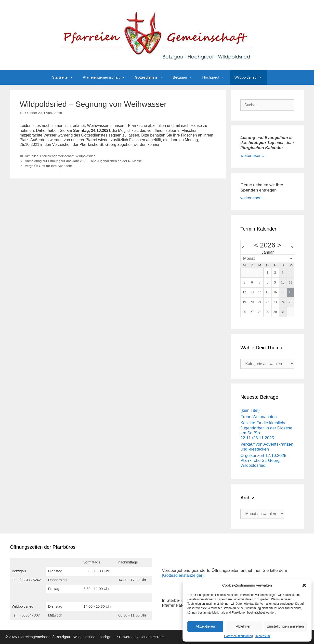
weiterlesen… (253, 156)
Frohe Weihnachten (259, 417)
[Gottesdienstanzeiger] (183, 575)
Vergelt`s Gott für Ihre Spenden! (48, 166)
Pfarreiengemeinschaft (106, 77)
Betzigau (185, 77)
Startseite (65, 77)
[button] (304, 585)
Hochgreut (216, 77)
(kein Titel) (250, 410)
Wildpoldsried (251, 77)
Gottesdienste (151, 77)
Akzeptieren (205, 626)
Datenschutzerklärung (239, 636)
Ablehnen (243, 626)
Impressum (263, 636)
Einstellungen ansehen (285, 626)
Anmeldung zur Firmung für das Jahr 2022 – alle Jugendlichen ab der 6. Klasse (83, 161)
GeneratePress (152, 637)
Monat (249, 258)
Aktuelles (32, 156)
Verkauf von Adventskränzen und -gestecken (267, 447)
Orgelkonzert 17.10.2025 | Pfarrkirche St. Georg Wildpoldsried (264, 461)
